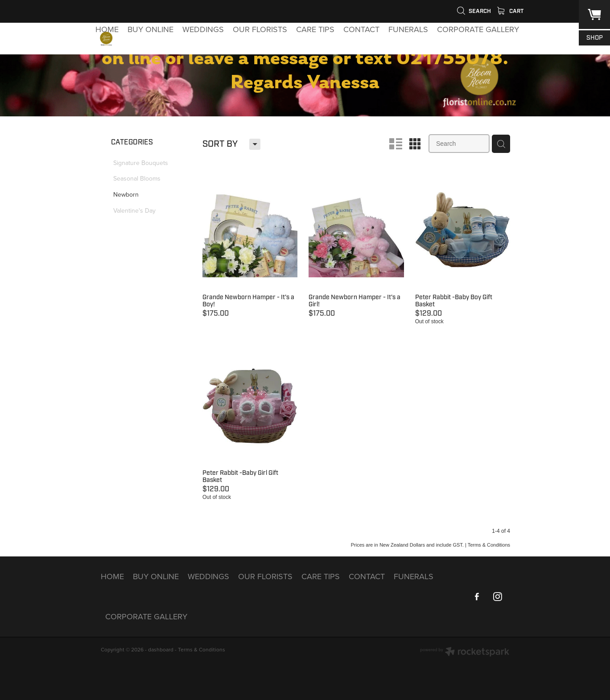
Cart (510, 11)
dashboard (161, 649)
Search (474, 11)
